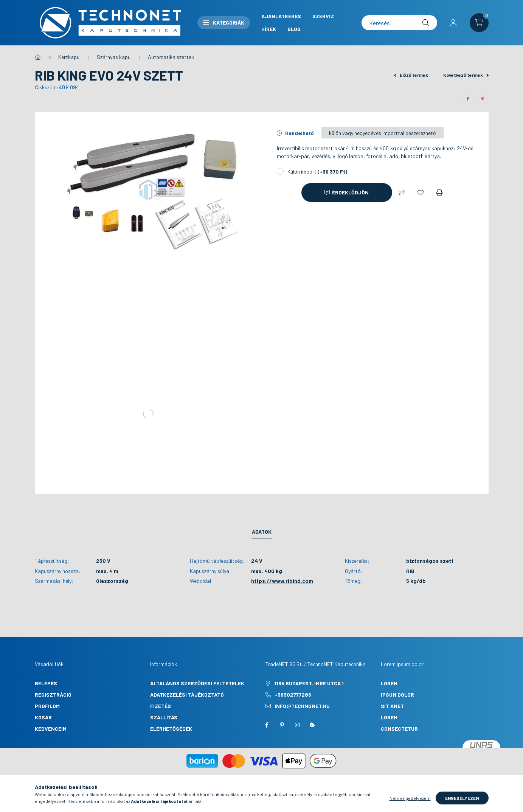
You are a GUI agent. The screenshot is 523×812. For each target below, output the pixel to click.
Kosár (43, 717)
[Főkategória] (38, 57)
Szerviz (323, 16)
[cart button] (479, 23)
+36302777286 (293, 695)
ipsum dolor (397, 695)
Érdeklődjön (350, 192)
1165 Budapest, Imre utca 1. (310, 683)
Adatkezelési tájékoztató (187, 695)
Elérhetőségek (171, 729)
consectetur (399, 729)
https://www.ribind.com (282, 581)
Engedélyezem (462, 798)
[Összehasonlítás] (402, 193)
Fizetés (161, 706)
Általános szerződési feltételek (197, 683)
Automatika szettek (171, 57)
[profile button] (453, 23)
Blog (294, 29)
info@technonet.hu (302, 706)
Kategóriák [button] (224, 23)
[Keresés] (399, 23)
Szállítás (164, 717)
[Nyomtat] (439, 193)
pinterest (282, 725)
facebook (267, 725)
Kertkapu (69, 57)
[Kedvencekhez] (421, 193)
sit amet (392, 706)
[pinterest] (483, 99)
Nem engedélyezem (410, 798)
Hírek (269, 29)
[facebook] (468, 99)
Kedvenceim (51, 729)
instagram (297, 725)
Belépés (46, 683)
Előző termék (411, 75)
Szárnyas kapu (114, 57)
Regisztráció (53, 695)
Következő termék (466, 75)
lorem (389, 683)
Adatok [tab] (262, 532)
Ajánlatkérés (281, 16)
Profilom (47, 706)
